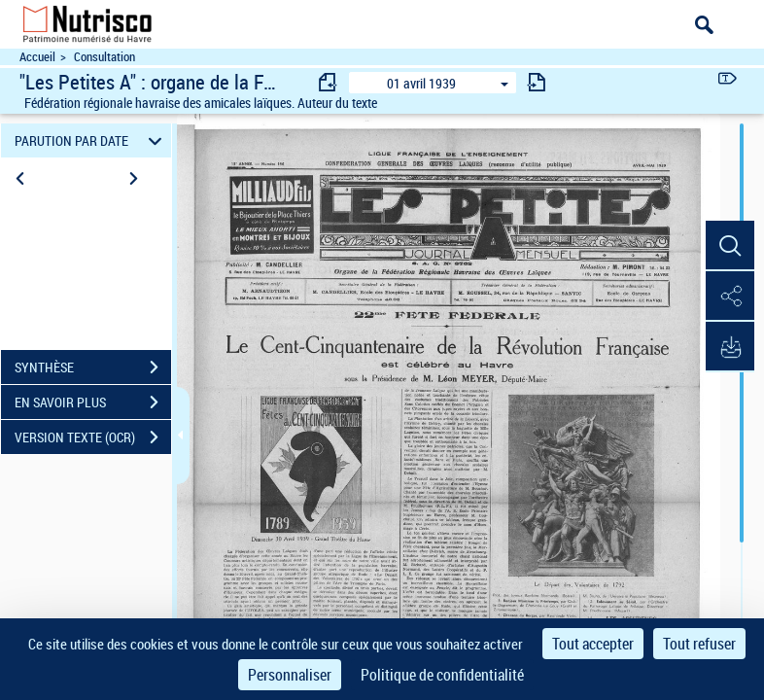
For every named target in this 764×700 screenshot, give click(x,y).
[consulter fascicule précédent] (329, 82)
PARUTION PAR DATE (91, 140)
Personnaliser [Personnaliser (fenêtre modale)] (290, 675)
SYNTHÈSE (93, 367)
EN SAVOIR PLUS (93, 402)
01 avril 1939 (421, 83)
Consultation (104, 57)
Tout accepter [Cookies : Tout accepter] (593, 644)
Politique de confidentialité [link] (442, 675)
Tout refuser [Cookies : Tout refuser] (699, 644)
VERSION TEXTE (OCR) (93, 437)
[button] (730, 246)
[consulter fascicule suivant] (537, 82)
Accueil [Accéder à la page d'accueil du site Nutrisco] (37, 57)
